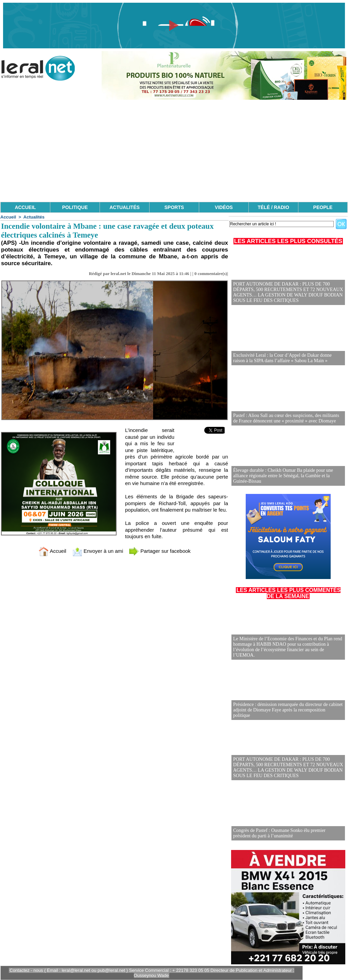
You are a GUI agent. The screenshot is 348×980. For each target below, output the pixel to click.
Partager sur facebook (160, 551)
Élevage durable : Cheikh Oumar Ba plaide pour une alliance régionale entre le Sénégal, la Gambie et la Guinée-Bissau (283, 476)
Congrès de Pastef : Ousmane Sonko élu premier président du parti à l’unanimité (279, 833)
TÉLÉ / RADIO (273, 207)
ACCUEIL (25, 207)
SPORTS (174, 207)
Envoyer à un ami (98, 551)
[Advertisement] (174, 151)
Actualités (34, 217)
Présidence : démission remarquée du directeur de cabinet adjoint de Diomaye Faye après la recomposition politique (288, 710)
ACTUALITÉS (125, 207)
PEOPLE (323, 207)
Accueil (8, 217)
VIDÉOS (224, 207)
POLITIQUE (75, 207)
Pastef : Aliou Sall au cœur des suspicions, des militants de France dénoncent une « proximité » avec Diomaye (286, 418)
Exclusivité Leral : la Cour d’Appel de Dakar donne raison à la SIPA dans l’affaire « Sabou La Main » (282, 358)
